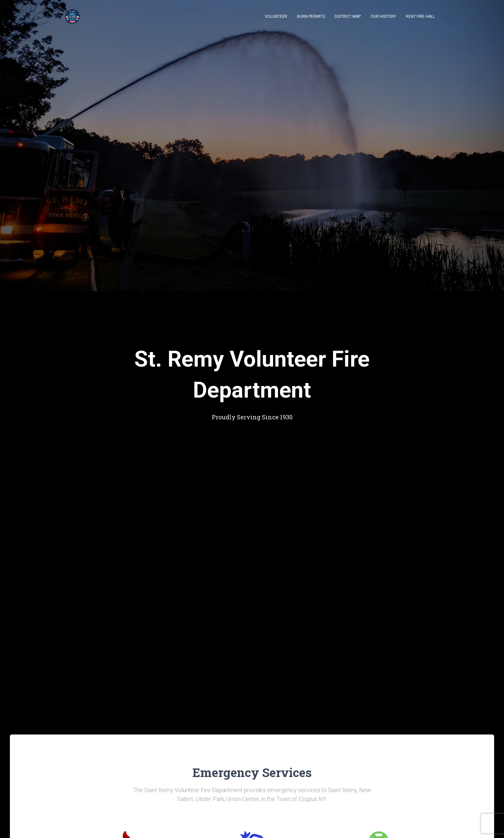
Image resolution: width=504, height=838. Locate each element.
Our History (383, 16)
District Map (348, 16)
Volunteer (276, 16)
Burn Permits (311, 16)
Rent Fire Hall (420, 16)
